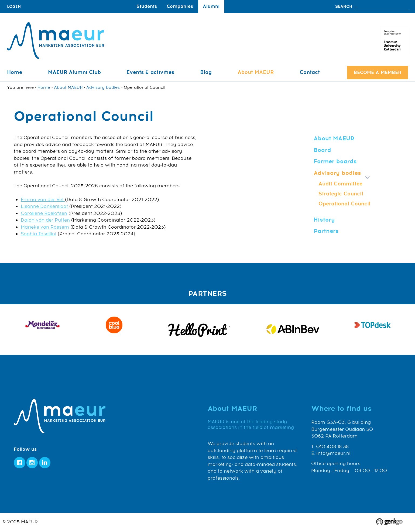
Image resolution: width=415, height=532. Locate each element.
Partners (326, 231)
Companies (180, 6)
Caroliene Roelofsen (44, 214)
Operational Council (344, 204)
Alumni (211, 6)
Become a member (378, 72)
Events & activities (150, 72)
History (324, 220)
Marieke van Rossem (45, 227)
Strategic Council (341, 194)
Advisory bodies (103, 88)
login (14, 6)
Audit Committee (340, 184)
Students (147, 6)
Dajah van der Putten (45, 220)
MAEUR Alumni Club (74, 72)
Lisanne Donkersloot (45, 206)
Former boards (335, 161)
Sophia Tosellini (39, 234)
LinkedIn (45, 463)
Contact (310, 72)
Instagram (32, 463)
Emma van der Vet (43, 200)
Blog (206, 72)
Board (322, 150)
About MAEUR (256, 72)
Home (15, 72)
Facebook (20, 463)
